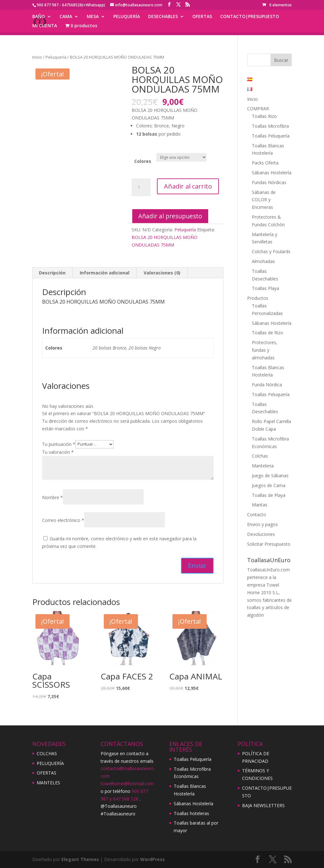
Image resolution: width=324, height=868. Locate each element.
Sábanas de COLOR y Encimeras (264, 200)
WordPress (153, 859)
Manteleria (263, 466)
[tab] (52, 273)
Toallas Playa (265, 288)
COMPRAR (258, 109)
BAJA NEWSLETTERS (263, 805)
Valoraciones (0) (162, 273)
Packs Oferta (265, 163)
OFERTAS (202, 17)
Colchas (260, 456)
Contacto (257, 514)
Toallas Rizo (264, 116)
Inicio (37, 57)
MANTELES (48, 783)
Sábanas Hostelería (272, 173)
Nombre (53, 497)
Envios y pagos (262, 524)
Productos (258, 298)
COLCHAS (47, 753)
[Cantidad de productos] (141, 187)
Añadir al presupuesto (170, 216)
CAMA (66, 17)
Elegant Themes (80, 859)
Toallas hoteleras (191, 813)
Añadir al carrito (188, 186)
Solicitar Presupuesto (269, 544)
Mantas (260, 505)
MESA (93, 17)
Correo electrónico (63, 520)
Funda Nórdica (267, 385)
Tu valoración (58, 452)
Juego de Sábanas (270, 476)
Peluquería (56, 57)
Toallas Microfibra (270, 126)
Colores (143, 161)
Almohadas (263, 261)
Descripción (52, 273)
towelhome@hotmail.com (127, 784)
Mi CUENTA (45, 26)
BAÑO (39, 17)
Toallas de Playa (269, 495)
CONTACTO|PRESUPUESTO (250, 17)
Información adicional (105, 273)
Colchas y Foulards (271, 251)
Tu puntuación (59, 444)
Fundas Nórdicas (269, 182)
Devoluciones (261, 534)
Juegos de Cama (269, 485)
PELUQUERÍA (127, 17)
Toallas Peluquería (271, 136)
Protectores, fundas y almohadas (265, 350)
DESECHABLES (163, 17)
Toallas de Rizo (268, 333)
